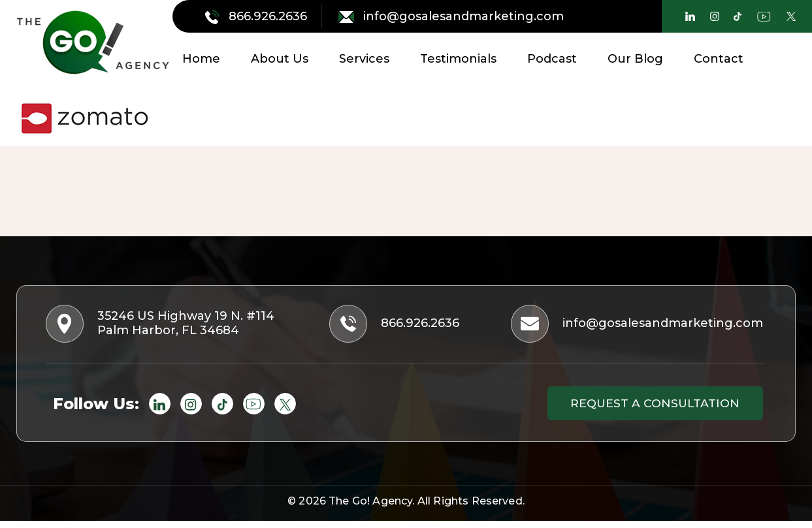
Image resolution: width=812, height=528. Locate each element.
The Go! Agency (370, 508)
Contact (719, 59)
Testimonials (458, 59)
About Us (280, 59)
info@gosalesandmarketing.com (451, 16)
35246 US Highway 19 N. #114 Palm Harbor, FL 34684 (165, 326)
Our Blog (635, 59)
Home (201, 59)
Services (364, 59)
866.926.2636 (258, 17)
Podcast (552, 59)
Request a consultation (648, 409)
